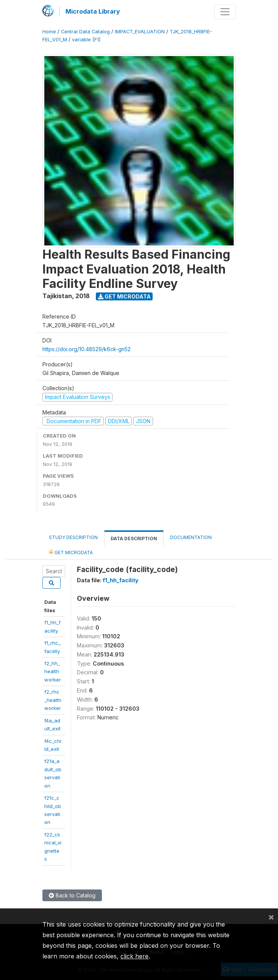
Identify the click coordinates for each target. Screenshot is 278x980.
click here (134, 956)
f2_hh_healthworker (53, 671)
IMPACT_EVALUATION (140, 32)
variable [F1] (86, 40)
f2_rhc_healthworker (53, 700)
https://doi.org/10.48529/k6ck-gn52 (87, 349)
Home (49, 32)
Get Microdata (124, 296)
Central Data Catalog (85, 32)
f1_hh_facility (121, 580)
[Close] (271, 917)
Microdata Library (93, 11)
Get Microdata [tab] (71, 552)
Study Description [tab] (73, 537)
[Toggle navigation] (225, 12)
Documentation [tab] (191, 537)
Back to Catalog (72, 895)
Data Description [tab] (134, 538)
